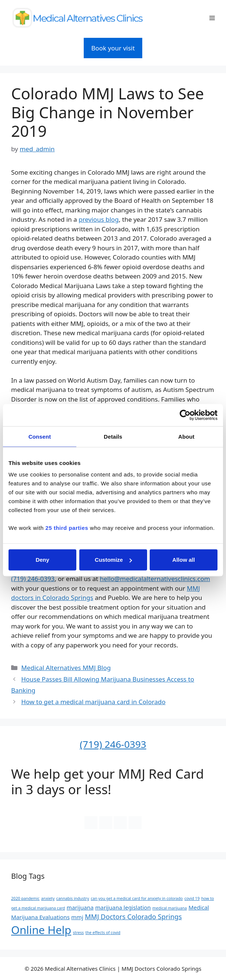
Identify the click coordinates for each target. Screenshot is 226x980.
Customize (113, 560)
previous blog (99, 219)
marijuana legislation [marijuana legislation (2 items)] (123, 907)
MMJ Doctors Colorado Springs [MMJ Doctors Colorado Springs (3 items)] (133, 917)
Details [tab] (113, 436)
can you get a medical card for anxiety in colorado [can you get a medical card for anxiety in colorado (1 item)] (137, 898)
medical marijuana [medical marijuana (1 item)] (169, 908)
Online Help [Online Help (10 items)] (41, 930)
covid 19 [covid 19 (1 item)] (192, 898)
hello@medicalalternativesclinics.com (155, 579)
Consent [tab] (40, 436)
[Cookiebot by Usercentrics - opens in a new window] (185, 415)
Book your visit (113, 48)
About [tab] (186, 436)
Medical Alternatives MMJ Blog (66, 668)
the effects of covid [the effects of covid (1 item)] (103, 933)
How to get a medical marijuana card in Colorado (93, 702)
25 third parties (67, 528)
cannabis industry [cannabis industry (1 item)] (73, 898)
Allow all (184, 560)
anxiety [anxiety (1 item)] (48, 898)
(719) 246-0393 (33, 579)
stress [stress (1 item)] (78, 933)
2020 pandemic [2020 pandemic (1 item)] (25, 898)
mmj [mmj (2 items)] (77, 917)
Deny (42, 560)
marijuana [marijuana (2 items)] (80, 907)
